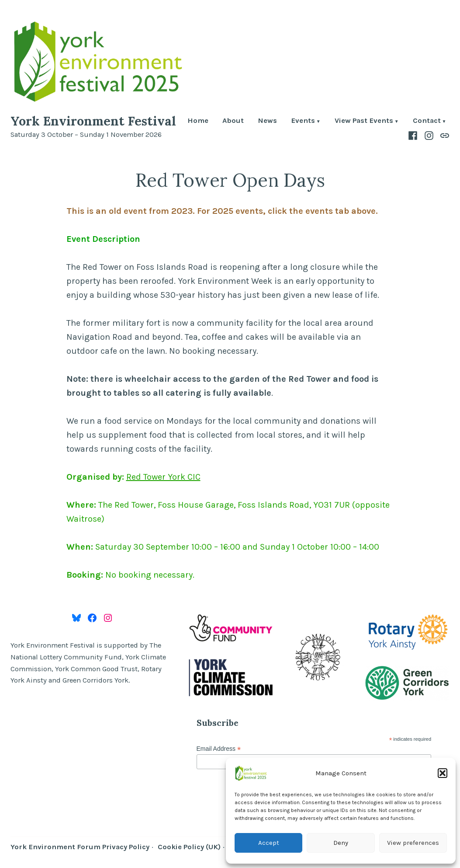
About (233, 121)
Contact (427, 121)
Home (198, 121)
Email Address (219, 749)
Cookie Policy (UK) (189, 847)
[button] (443, 773)
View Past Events (364, 121)
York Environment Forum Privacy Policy (80, 847)
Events (303, 121)
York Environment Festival (93, 121)
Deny (341, 843)
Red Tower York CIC (163, 477)
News (267, 121)
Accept (269, 843)
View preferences (413, 843)
